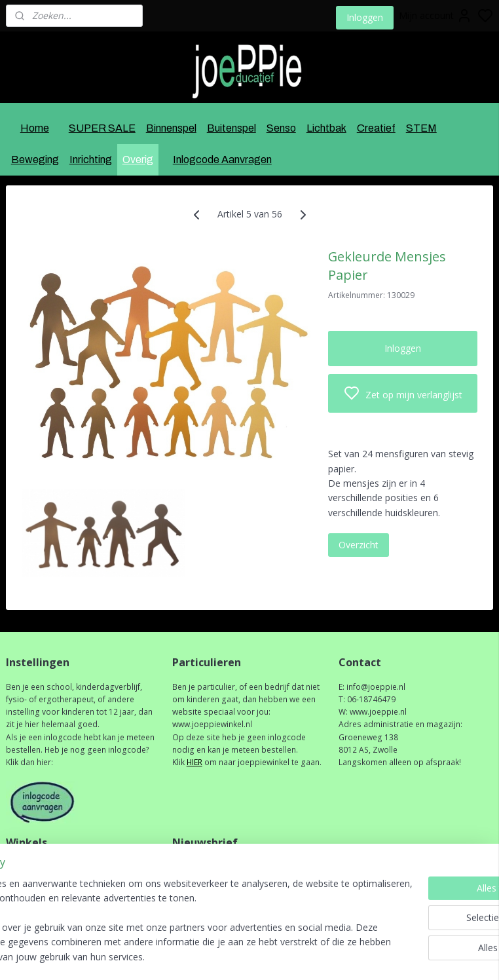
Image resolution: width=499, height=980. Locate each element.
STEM (421, 128)
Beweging (35, 160)
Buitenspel (231, 128)
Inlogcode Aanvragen (222, 160)
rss (314, 956)
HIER (194, 762)
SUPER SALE (102, 128)
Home (35, 128)
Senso (281, 128)
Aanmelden (207, 896)
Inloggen (365, 17)
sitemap (286, 956)
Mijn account (435, 16)
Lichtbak (326, 128)
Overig (138, 160)
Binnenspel (171, 128)
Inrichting (91, 160)
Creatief (376, 128)
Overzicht (359, 545)
